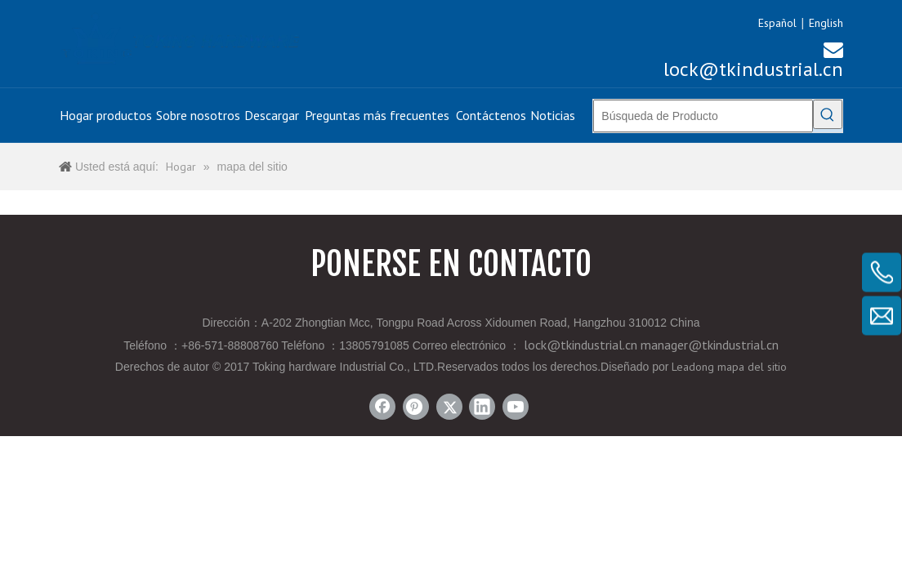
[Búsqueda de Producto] (703, 116)
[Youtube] (516, 407)
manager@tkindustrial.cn (710, 345)
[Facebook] (382, 407)
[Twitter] (449, 407)
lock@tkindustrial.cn (753, 59)
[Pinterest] (416, 407)
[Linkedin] (482, 407)
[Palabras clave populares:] (828, 114)
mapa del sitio (752, 367)
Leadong (693, 367)
